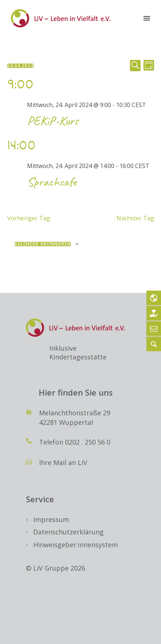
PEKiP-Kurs (53, 121)
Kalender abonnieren (43, 244)
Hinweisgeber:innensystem (76, 545)
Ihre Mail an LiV (63, 462)
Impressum (51, 519)
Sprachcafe (52, 182)
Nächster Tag (135, 218)
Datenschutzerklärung (68, 532)
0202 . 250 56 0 (88, 442)
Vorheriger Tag (29, 218)
